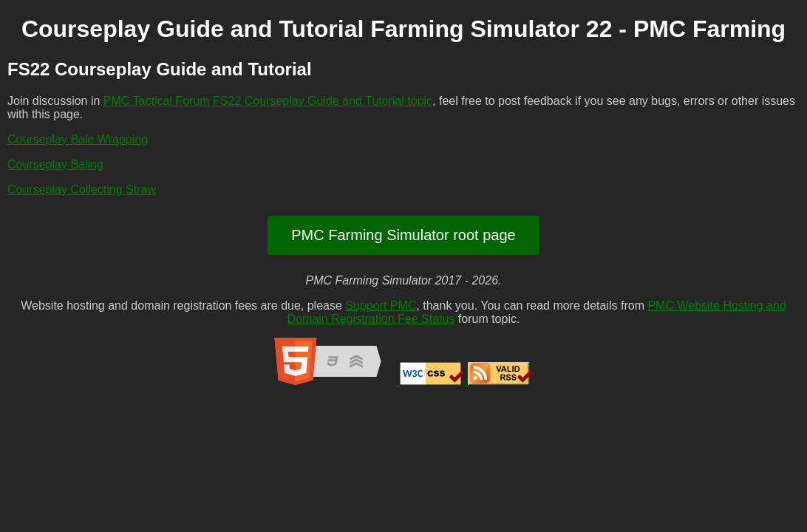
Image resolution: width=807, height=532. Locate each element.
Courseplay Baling (55, 164)
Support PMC (381, 306)
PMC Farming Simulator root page (403, 235)
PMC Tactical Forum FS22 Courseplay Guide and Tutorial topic (268, 101)
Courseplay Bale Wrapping (78, 139)
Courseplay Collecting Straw (82, 190)
